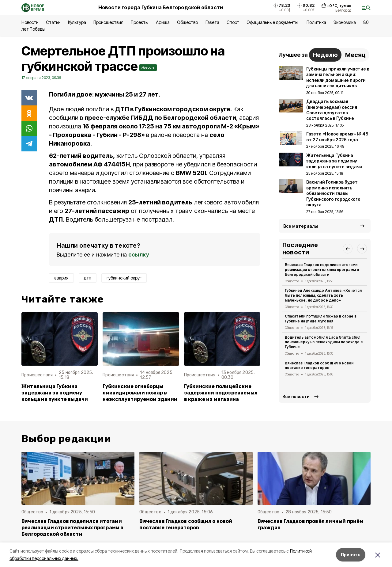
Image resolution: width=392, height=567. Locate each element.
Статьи (53, 22)
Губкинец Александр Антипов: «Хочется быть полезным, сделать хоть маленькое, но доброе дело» (323, 295)
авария (61, 278)
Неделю (325, 55)
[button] (348, 249)
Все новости (296, 396)
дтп (88, 278)
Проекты (140, 22)
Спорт (233, 22)
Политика (316, 22)
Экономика (345, 22)
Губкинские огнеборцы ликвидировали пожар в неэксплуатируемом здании (140, 393)
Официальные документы (273, 22)
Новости (30, 22)
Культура (77, 22)
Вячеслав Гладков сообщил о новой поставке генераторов (319, 365)
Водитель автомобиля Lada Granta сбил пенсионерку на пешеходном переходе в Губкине (324, 342)
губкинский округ (124, 278)
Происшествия (108, 22)
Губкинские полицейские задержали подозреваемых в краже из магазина (221, 393)
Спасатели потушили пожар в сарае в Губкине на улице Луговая (321, 319)
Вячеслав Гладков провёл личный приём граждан (311, 524)
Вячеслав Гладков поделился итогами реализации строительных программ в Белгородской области (322, 270)
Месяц (355, 55)
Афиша (163, 22)
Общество (187, 22)
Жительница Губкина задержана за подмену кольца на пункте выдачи (55, 393)
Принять (351, 555)
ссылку (139, 255)
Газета (212, 22)
